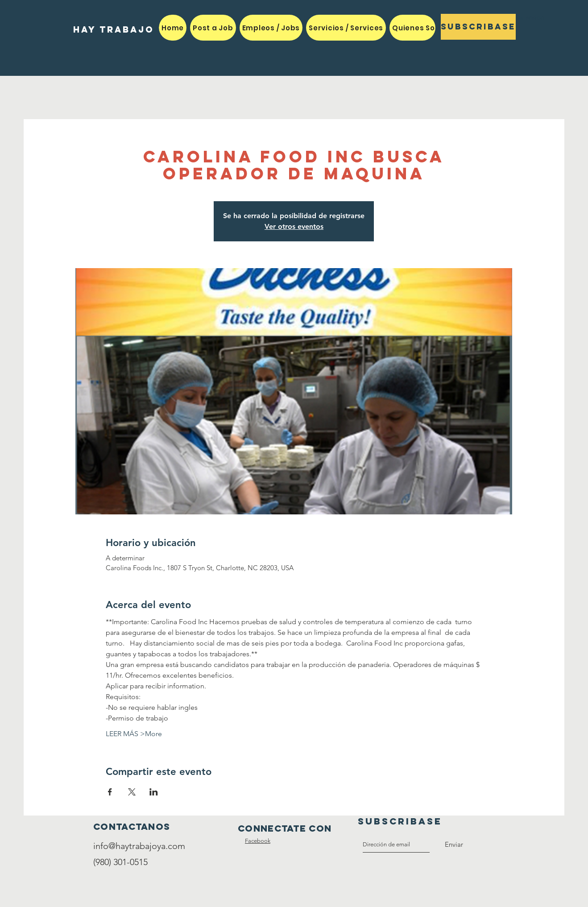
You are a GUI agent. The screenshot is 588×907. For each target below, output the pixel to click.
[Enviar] (454, 845)
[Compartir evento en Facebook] (110, 792)
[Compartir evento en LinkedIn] (154, 792)
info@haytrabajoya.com (139, 846)
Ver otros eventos (294, 226)
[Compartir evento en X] (132, 792)
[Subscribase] (478, 27)
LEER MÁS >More (134, 734)
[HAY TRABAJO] (114, 30)
